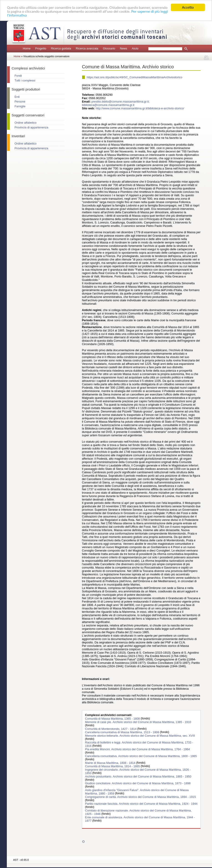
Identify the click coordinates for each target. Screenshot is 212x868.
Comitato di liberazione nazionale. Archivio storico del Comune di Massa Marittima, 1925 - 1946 (138, 812)
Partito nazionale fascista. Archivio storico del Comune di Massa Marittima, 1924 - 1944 (141, 803)
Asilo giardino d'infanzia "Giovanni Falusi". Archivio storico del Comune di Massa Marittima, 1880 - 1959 (137, 792)
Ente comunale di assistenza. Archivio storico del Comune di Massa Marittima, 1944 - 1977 (140, 819)
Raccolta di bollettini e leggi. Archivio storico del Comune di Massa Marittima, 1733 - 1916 (139, 744)
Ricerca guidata (61, 48)
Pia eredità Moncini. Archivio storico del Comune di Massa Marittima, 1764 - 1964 (138, 749)
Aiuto (135, 48)
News (124, 48)
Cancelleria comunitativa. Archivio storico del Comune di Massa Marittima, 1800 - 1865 (141, 756)
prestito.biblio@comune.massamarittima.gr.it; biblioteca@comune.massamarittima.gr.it (116, 103)
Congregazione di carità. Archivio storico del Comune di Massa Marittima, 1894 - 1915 (140, 797)
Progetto (41, 48)
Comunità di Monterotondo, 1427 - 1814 (111, 729)
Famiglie (20, 106)
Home (27, 48)
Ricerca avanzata (87, 48)
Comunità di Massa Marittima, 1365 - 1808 (113, 718)
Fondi (18, 76)
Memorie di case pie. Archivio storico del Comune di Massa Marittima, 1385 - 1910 (138, 722)
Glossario (109, 48)
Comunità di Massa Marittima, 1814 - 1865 (113, 766)
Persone (20, 102)
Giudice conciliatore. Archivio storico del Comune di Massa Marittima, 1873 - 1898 (138, 783)
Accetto (188, 7)
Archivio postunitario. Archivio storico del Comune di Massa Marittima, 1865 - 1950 (138, 776)
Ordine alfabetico (26, 123)
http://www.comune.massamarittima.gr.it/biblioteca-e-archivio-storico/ (140, 108)
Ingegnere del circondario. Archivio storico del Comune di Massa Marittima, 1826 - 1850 (138, 771)
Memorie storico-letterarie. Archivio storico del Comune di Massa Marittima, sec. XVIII (140, 735)
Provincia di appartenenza (31, 127)
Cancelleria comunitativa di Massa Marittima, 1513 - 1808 (122, 732)
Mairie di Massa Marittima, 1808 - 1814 (111, 763)
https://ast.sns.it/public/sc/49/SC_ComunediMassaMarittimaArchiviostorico (134, 77)
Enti (17, 97)
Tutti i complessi (25, 80)
